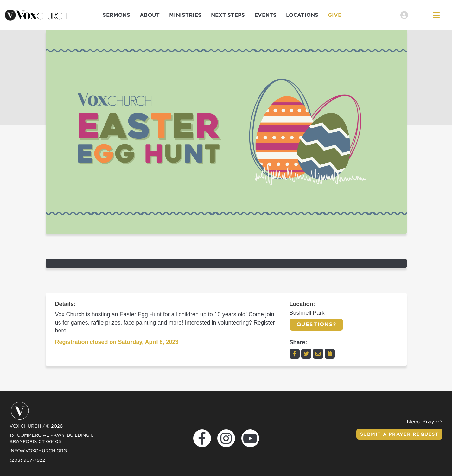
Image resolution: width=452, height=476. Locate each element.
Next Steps (228, 15)
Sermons (116, 15)
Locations (302, 15)
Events (265, 15)
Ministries (185, 15)
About (150, 15)
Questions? (316, 324)
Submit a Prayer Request (399, 434)
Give (335, 15)
